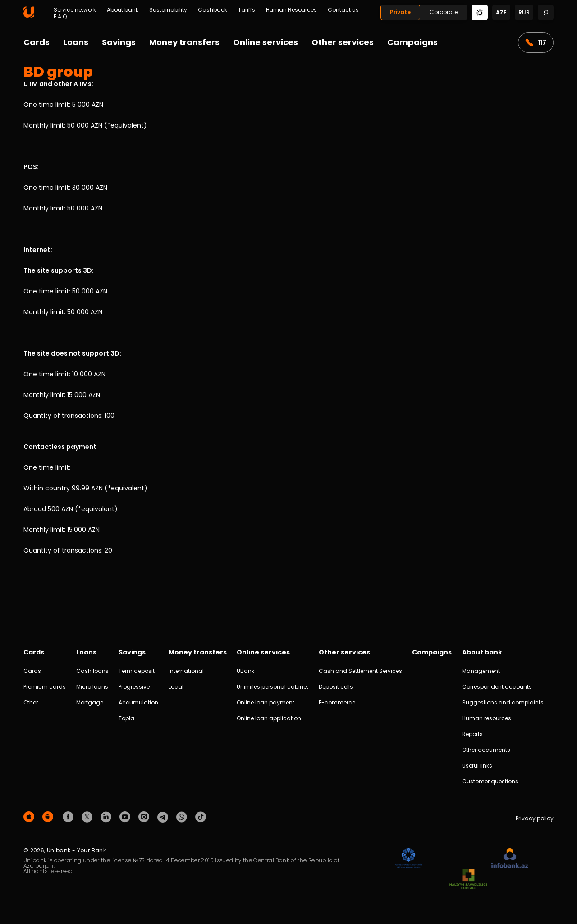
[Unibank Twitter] (88, 817)
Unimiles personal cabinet (272, 687)
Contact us (343, 10)
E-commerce (337, 702)
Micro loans (92, 687)
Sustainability (168, 10)
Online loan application (269, 718)
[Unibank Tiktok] (201, 817)
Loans (76, 42)
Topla (126, 718)
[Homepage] (29, 16)
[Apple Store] (30, 817)
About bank (123, 10)
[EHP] (457, 858)
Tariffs (247, 10)
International (186, 671)
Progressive (134, 687)
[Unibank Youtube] (126, 817)
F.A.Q (60, 17)
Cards (37, 42)
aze (501, 12)
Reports (472, 734)
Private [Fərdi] (400, 12)
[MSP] (468, 880)
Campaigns (412, 42)
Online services (266, 42)
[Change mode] (480, 12)
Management (481, 671)
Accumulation (138, 702)
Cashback (213, 10)
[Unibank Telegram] (164, 817)
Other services (343, 42)
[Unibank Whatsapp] (183, 817)
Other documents (486, 750)
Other (31, 702)
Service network (75, 10)
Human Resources (291, 10)
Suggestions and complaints (503, 702)
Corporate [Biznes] (444, 12)
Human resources (487, 718)
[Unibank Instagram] (145, 817)
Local (176, 687)
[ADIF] (408, 858)
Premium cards (45, 687)
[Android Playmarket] (49, 817)
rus (524, 12)
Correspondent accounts (497, 687)
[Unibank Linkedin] (107, 817)
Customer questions (490, 781)
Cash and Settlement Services (360, 671)
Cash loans (92, 671)
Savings (119, 42)
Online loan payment (266, 702)
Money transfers (184, 42)
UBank (245, 671)
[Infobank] (510, 858)
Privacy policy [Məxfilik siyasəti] (535, 818)
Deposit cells (336, 687)
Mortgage (90, 702)
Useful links (477, 766)
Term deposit (137, 671)
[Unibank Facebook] (69, 817)
